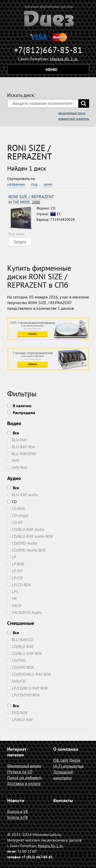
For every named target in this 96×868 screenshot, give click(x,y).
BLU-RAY (17, 440)
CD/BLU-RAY (20, 646)
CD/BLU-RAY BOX (25, 653)
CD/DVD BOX (21, 667)
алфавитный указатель (74, 119)
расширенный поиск (72, 113)
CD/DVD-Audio (22, 543)
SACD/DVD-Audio (25, 612)
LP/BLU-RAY (20, 720)
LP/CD (15, 578)
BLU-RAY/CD (20, 640)
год (34, 184)
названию (16, 184)
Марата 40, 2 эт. (64, 59)
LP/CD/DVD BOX (24, 695)
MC (12, 598)
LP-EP (15, 571)
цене (48, 184)
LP (12, 557)
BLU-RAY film (21, 447)
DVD (13, 461)
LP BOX (16, 564)
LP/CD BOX (19, 585)
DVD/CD (16, 681)
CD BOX (16, 508)
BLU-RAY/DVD (22, 454)
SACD (14, 605)
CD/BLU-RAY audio (26, 529)
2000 (24, 202)
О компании (66, 749)
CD (12, 502)
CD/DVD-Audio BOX (26, 550)
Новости (16, 800)
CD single (18, 515)
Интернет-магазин (18, 752)
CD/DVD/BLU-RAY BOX (29, 674)
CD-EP (15, 522)
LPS (13, 592)
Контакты (63, 800)
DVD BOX (17, 713)
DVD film (17, 467)
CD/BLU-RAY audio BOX (30, 536)
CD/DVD (16, 660)
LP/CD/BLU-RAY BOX (28, 688)
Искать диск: (21, 95)
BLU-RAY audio (23, 495)
